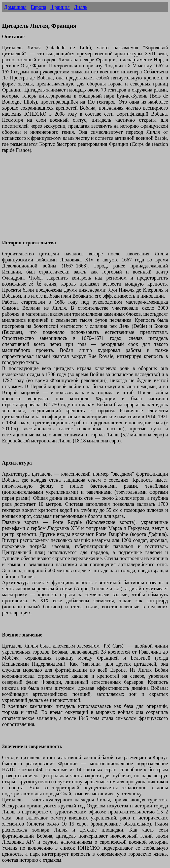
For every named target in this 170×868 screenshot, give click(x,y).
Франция (60, 7)
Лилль (80, 7)
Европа (38, 7)
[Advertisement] (85, 199)
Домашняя (15, 7)
